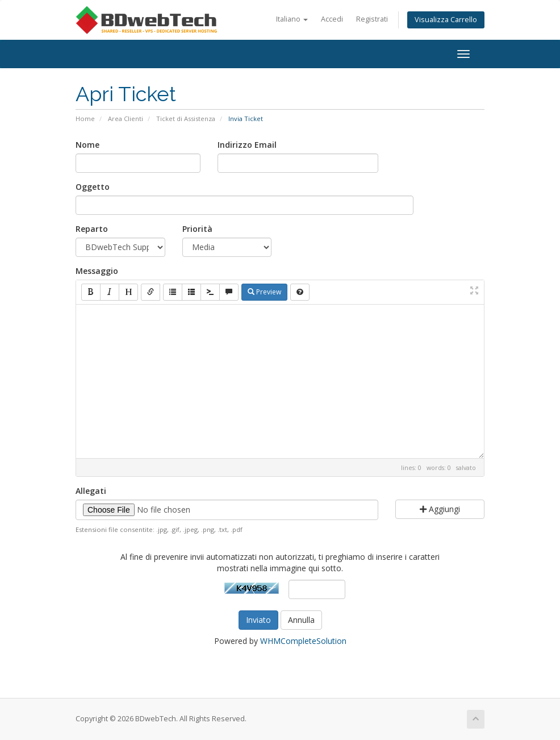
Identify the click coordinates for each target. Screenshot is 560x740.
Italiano (292, 19)
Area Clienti (126, 119)
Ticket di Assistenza (186, 119)
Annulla (301, 620)
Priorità (197, 229)
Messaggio (97, 271)
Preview (264, 292)
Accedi (332, 19)
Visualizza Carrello (446, 20)
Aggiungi (440, 509)
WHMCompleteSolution (303, 641)
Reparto (92, 229)
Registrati (372, 19)
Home (85, 119)
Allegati (91, 491)
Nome (87, 145)
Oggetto (93, 187)
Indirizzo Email (247, 145)
